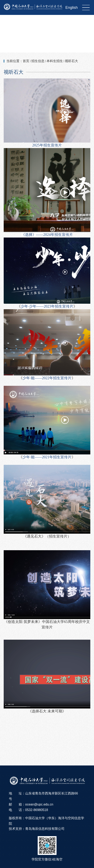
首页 (26, 61)
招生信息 (38, 61)
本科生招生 (55, 61)
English (71, 7)
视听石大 (71, 61)
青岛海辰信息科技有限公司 (45, 829)
